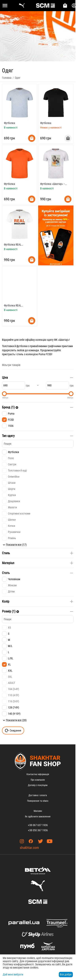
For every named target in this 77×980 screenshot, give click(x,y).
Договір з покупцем (38, 785)
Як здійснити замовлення (38, 817)
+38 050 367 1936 (38, 830)
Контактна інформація (38, 774)
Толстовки (8, 346)
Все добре (66, 974)
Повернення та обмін (38, 801)
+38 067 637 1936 (38, 825)
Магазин (38, 811)
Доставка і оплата (38, 795)
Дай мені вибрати (13, 974)
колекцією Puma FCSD (39, 354)
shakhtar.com (29, 848)
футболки (22, 346)
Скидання (13, 730)
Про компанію (38, 780)
